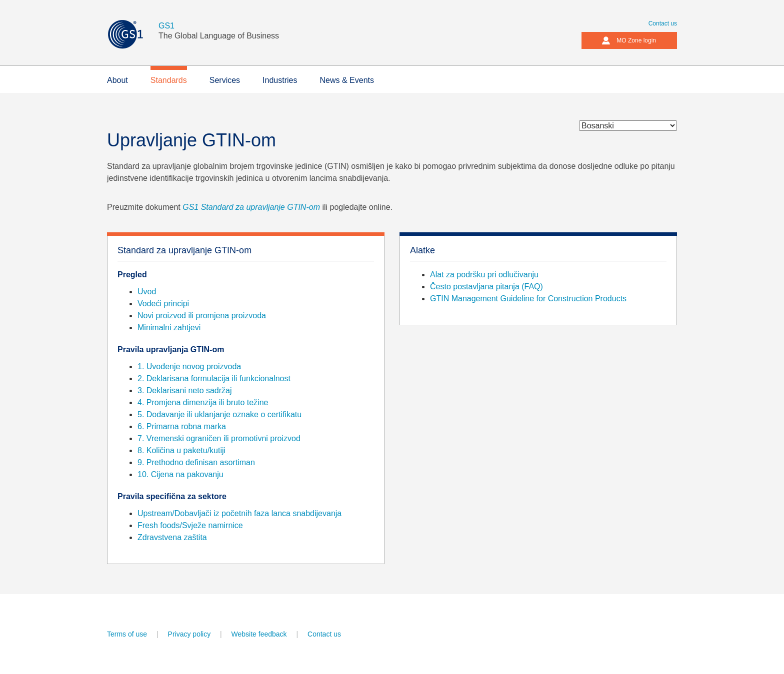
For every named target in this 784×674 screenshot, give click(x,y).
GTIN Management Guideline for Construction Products (528, 299)
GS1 (166, 26)
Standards (169, 80)
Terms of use (127, 634)
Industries (280, 80)
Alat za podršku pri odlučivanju (484, 275)
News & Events (346, 80)
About (117, 80)
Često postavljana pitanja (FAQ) (486, 287)
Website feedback (259, 634)
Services (225, 80)
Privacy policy (189, 634)
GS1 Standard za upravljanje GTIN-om (252, 207)
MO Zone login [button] (629, 40)
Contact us (663, 23)
